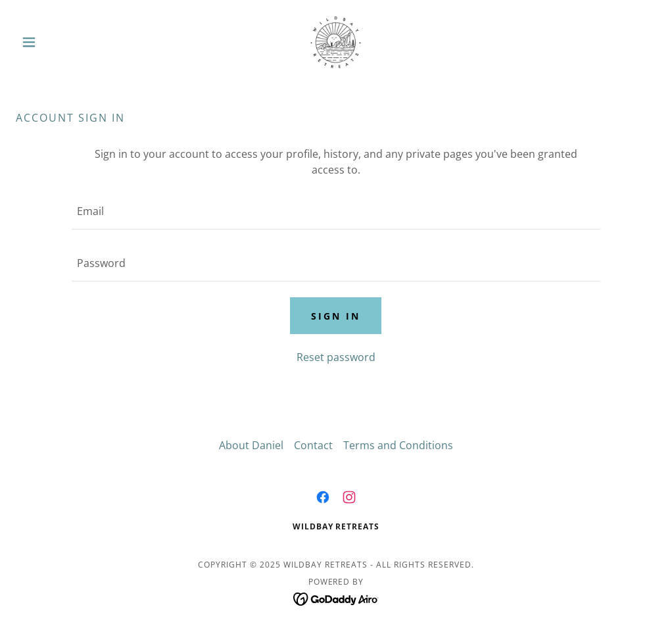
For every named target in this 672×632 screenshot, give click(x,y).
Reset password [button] (336, 357)
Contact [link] (313, 445)
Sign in (336, 316)
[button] (64, 42)
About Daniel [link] (251, 445)
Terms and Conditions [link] (398, 445)
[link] (336, 42)
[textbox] (336, 211)
